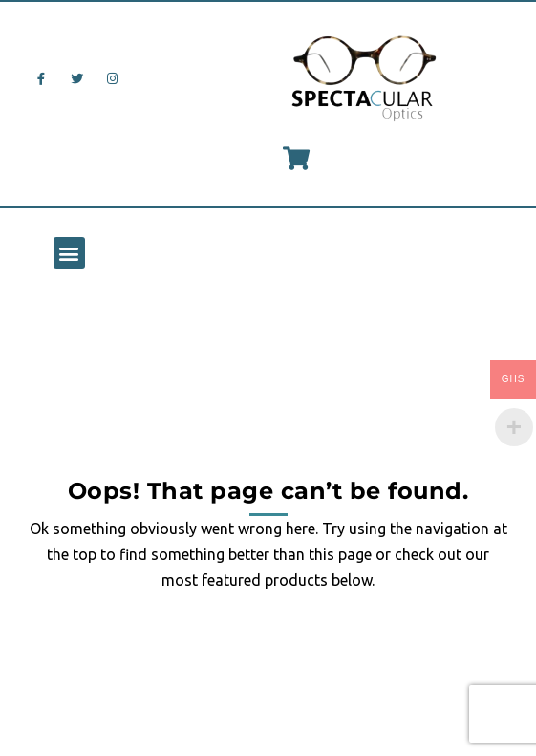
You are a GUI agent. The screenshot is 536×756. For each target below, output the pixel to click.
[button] (69, 253)
